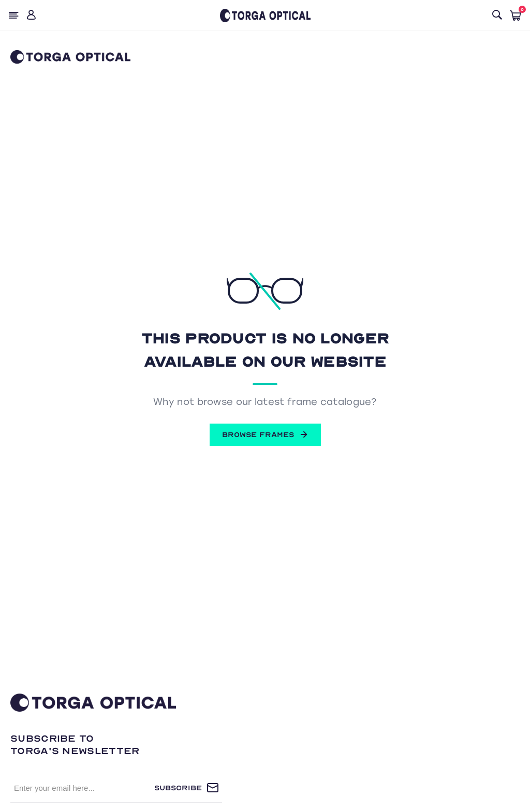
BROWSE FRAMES (265, 434)
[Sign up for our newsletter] (82, 788)
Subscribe (178, 788)
